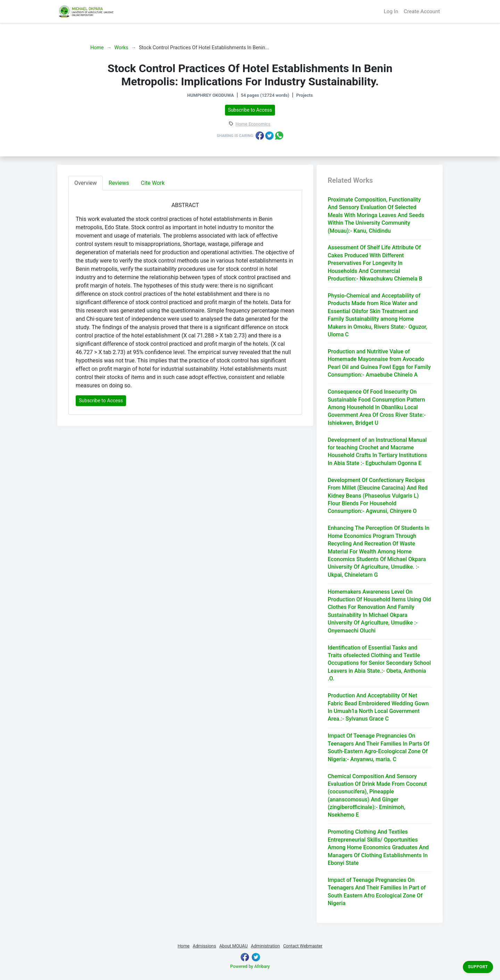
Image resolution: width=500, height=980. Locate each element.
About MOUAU (233, 946)
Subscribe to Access (250, 110)
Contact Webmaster (303, 946)
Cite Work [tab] (153, 183)
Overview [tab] (86, 183)
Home (97, 48)
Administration (266, 946)
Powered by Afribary (250, 966)
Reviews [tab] (119, 183)
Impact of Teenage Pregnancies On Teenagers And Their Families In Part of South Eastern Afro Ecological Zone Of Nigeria (377, 892)
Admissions (204, 946)
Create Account (422, 11)
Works (121, 48)
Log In (391, 11)
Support (478, 967)
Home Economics (253, 124)
